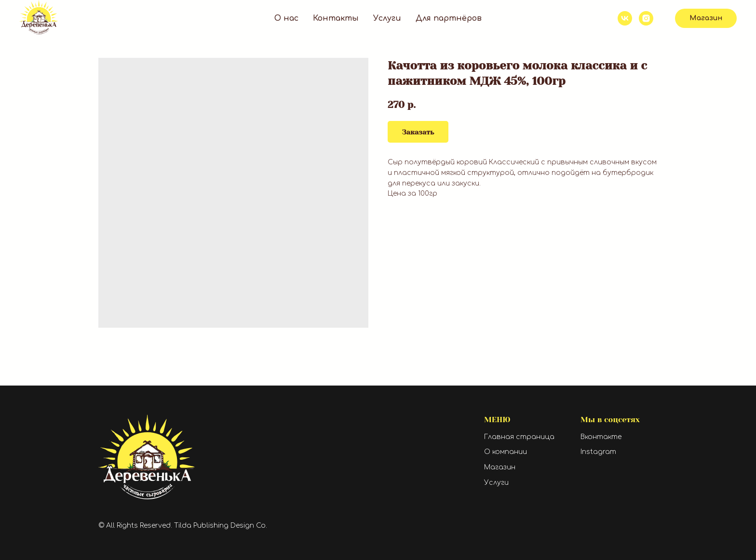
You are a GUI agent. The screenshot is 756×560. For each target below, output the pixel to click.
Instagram (598, 452)
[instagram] (646, 18)
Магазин (500, 467)
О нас (286, 18)
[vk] (625, 18)
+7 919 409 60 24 (575, 15)
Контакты (336, 18)
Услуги (387, 18)
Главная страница (519, 437)
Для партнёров (449, 18)
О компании (506, 452)
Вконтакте (601, 437)
